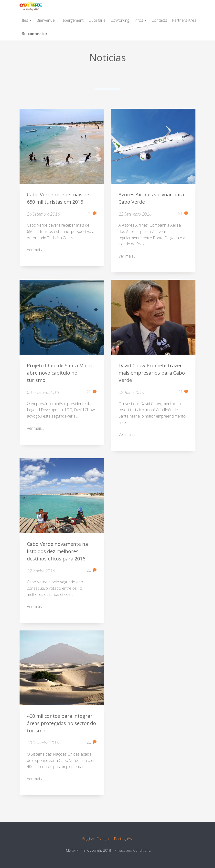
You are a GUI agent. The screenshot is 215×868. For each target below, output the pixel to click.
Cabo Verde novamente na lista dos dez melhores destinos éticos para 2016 (57, 552)
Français (104, 839)
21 (91, 214)
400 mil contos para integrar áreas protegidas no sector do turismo (61, 724)
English (88, 839)
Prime (81, 850)
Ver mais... (35, 250)
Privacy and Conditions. (133, 850)
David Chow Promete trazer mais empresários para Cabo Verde (152, 373)
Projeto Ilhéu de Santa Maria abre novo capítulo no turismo (60, 373)
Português (123, 839)
